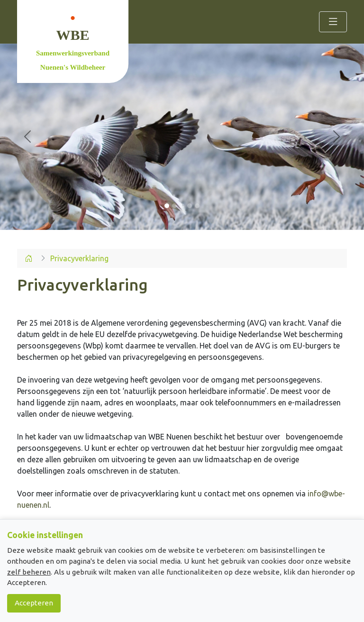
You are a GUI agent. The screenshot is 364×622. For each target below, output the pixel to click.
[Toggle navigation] (333, 22)
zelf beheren (29, 572)
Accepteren (34, 603)
